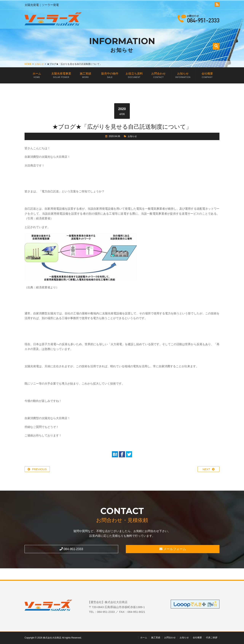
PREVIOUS (39, 469)
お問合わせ (159, 76)
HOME (28, 64)
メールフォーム (173, 549)
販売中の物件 (110, 76)
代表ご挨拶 (212, 638)
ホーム (37, 76)
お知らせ (39, 64)
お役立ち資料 (134, 76)
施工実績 (86, 76)
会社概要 (207, 76)
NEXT (206, 469)
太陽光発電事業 (61, 76)
